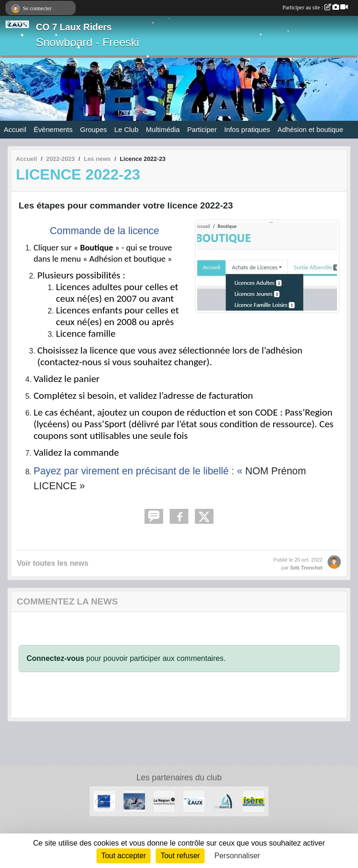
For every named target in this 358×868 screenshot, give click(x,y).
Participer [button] (202, 129)
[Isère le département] (254, 801)
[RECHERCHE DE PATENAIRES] (134, 801)
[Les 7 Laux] (194, 801)
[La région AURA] (164, 801)
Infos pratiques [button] (247, 129)
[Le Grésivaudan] (104, 801)
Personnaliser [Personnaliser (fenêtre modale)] (237, 856)
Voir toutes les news (53, 563)
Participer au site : (315, 7)
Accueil (15, 129)
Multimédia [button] (163, 129)
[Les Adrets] (224, 801)
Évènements (53, 129)
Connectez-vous (55, 658)
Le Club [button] (126, 129)
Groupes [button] (94, 129)
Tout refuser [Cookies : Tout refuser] (180, 856)
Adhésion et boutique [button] (310, 129)
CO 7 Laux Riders (74, 27)
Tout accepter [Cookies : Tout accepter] (124, 856)
